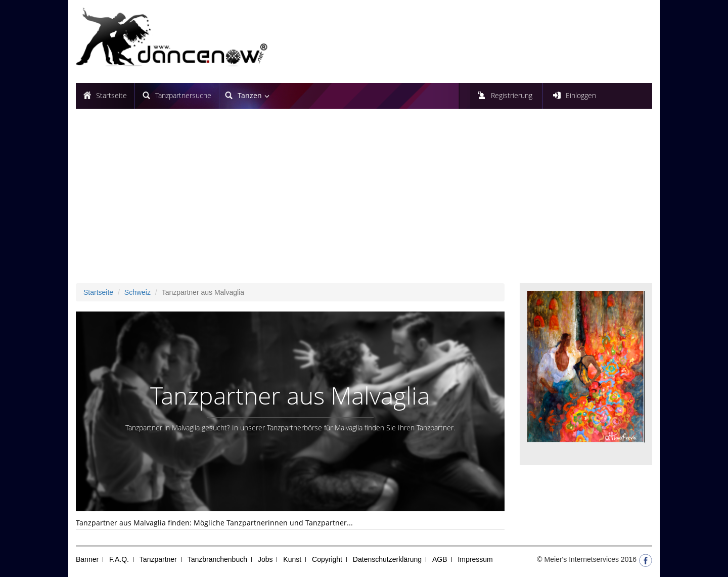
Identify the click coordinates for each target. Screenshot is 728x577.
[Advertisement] (364, 200)
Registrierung (512, 95)
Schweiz (138, 292)
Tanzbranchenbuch (217, 559)
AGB (440, 559)
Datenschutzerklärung (387, 559)
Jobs (265, 559)
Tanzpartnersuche (183, 95)
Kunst (292, 559)
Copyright (327, 559)
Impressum (475, 559)
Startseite (111, 95)
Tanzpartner (158, 559)
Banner (87, 559)
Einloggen (581, 95)
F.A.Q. (119, 559)
